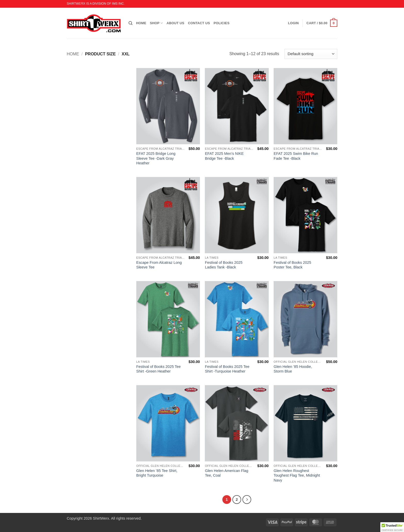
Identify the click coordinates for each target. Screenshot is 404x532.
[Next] (247, 500)
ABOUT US (176, 23)
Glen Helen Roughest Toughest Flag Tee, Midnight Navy (297, 475)
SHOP (157, 23)
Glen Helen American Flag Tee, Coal (226, 473)
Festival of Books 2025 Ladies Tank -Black (224, 265)
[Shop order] (311, 54)
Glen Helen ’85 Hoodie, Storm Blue (293, 369)
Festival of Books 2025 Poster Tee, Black (292, 265)
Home (73, 54)
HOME (141, 23)
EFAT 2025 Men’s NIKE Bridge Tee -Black (224, 156)
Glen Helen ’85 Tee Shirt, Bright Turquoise (157, 473)
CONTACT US (199, 23)
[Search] (131, 23)
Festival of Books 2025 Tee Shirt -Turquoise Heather (227, 369)
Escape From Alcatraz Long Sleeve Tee (159, 265)
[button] (322, 23)
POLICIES (222, 23)
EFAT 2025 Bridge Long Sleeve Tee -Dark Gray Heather (156, 158)
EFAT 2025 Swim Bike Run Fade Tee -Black (296, 156)
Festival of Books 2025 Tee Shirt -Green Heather (159, 369)
